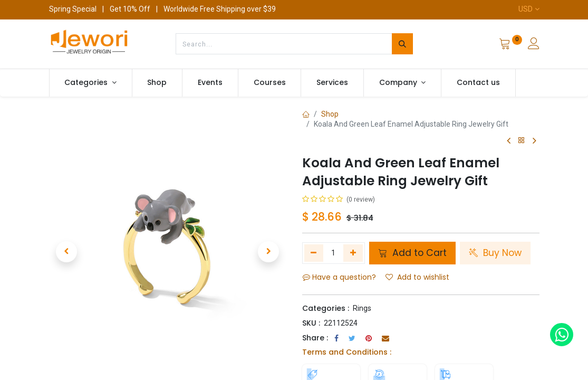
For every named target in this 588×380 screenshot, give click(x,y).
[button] (67, 252)
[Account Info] (534, 45)
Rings (362, 308)
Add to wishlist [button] (417, 277)
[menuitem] (157, 83)
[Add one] (353, 253)
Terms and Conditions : (347, 352)
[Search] (402, 44)
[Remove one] (314, 253)
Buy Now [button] (495, 253)
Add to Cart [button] (412, 253)
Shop (330, 114)
